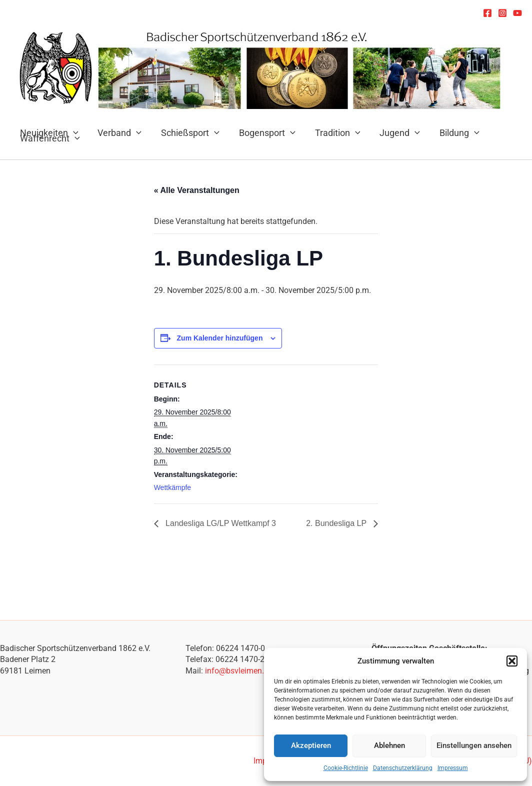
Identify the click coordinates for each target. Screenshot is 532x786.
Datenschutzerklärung (403, 768)
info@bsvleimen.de (239, 671)
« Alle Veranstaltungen (197, 190)
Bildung (450, 133)
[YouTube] (517, 13)
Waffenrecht (49, 138)
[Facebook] (487, 13)
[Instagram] (502, 13)
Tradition (331, 133)
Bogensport (262, 133)
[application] (134, 133)
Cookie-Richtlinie (346, 768)
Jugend (392, 133)
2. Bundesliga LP (337, 523)
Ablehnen (389, 745)
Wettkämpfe (172, 487)
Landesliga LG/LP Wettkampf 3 (220, 523)
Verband (117, 133)
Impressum (453, 768)
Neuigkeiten (48, 133)
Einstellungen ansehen (474, 745)
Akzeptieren (311, 745)
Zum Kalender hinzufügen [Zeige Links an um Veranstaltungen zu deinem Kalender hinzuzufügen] (220, 338)
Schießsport (187, 133)
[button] (512, 661)
